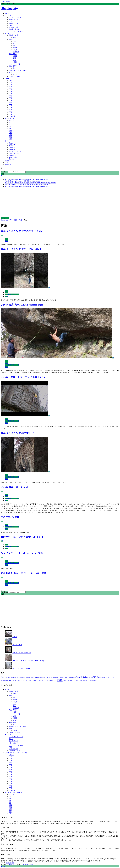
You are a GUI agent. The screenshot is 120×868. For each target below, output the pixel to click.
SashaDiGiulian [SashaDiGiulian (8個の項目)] (82, 677)
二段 (10, 133)
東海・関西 (13, 66)
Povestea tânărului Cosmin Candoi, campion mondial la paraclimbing (27, 184)
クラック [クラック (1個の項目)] (41, 681)
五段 (10, 139)
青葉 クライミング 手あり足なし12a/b (21, 249)
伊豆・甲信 (13, 54)
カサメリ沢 (16, 64)
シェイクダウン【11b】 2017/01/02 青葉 (22, 553)
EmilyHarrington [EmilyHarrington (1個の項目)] (43, 677)
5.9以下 (11, 81)
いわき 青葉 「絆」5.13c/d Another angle (22, 305)
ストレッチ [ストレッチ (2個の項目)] (47, 681)
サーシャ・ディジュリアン (18, 153)
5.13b (10, 106)
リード (7, 79)
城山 (14, 60)
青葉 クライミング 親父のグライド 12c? (22, 231)
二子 (14, 41)
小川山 (15, 56)
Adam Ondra (13, 157)
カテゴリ (8, 15)
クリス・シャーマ (15, 151)
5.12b (10, 99)
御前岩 (15, 48)
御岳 (14, 46)
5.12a (10, 97)
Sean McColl (13, 155)
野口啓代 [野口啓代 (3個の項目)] (93, 681)
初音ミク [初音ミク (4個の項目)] (53, 681)
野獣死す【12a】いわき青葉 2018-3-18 (22, 537)
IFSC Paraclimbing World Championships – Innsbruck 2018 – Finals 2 (27, 186)
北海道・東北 (13, 35)
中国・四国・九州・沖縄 (17, 70)
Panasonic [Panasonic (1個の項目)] (71, 677)
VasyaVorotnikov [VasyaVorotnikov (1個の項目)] (24, 681)
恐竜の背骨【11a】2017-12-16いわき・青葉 (24, 573)
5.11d (10, 95)
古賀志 (15, 50)
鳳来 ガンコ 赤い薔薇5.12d (22, 653)
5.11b (10, 91)
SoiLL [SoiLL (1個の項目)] (109, 677)
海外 (10, 72)
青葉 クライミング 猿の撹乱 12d (18, 433)
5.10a (10, 83)
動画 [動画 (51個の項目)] (60, 680)
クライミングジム (15, 77)
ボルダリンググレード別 (13, 792)
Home (7, 13)
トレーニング (13, 23)
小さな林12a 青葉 (10, 517)
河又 (14, 43)
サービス (8, 165)
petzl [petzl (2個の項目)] (74, 677)
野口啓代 (12, 147)
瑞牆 (14, 58)
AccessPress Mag (27, 865)
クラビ (15, 74)
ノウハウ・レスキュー (16, 31)
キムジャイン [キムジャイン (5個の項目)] (33, 681)
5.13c (10, 107)
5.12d (10, 102)
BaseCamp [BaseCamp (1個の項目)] (28, 677)
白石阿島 (12, 149)
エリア (7, 33)
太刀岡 (15, 62)
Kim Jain (11, 159)
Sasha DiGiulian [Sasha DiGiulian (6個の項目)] (94, 677)
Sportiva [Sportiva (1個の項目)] (112, 677)
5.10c (10, 86)
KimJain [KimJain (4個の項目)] (66, 677)
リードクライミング (16, 17)
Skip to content (6, 2)
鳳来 (14, 68)
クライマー (9, 141)
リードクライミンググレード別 (16, 753)
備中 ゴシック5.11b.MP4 (21, 669)
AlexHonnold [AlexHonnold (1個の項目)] (13, 677)
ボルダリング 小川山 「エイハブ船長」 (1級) (28, 661)
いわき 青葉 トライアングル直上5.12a (23, 377)
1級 (10, 129)
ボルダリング (13, 19)
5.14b (10, 113)
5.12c (10, 100)
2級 (10, 127)
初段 (10, 131)
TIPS (10, 25)
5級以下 (11, 120)
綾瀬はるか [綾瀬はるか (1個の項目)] (87, 681)
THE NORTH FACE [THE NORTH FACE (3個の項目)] (14, 681)
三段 (10, 135)
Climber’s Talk (13, 27)
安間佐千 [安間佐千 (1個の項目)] (65, 681)
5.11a (10, 90)
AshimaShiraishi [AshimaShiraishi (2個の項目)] (21, 677)
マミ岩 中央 (17, 645)
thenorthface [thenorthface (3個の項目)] (4, 681)
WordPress (12, 865)
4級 (10, 122)
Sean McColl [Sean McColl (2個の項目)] (104, 677)
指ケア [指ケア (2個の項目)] (82, 681)
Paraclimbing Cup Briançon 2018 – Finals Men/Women (22, 181)
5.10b (10, 84)
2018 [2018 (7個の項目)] (3, 677)
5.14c (10, 114)
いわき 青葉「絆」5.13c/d (14, 487)
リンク (7, 163)
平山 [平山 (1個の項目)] (69, 681)
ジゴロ (15, 637)
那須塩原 (16, 52)
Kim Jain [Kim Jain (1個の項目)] (61, 677)
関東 (10, 39)
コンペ (11, 21)
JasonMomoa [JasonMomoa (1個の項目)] (56, 677)
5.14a (10, 111)
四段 (10, 137)
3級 (10, 125)
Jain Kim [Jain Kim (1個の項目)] (51, 677)
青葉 (14, 37)
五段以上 (12, 813)
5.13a (10, 104)
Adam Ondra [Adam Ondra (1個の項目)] (8, 677)
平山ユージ (13, 143)
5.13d (10, 109)
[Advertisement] (60, 203)
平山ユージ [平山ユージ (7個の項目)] (75, 680)
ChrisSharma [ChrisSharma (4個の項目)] (35, 677)
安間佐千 (12, 145)
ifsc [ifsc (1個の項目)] (47, 677)
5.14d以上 (12, 116)
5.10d (10, 88)
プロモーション (14, 29)
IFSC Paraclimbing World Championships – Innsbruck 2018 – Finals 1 (27, 179)
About (7, 161)
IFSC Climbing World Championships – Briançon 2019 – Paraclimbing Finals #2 (30, 183)
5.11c (10, 93)
